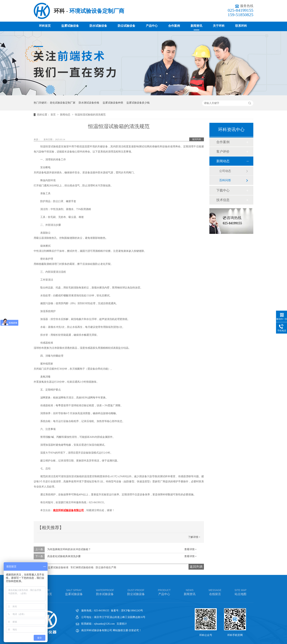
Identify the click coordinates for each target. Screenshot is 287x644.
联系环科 (241, 26)
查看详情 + (190, 549)
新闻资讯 (196, 26)
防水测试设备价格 (89, 103)
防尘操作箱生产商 (106, 567)
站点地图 (240, 592)
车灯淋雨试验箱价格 (82, 567)
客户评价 (223, 152)
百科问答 (225, 180)
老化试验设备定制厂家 (63, 103)
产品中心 (152, 26)
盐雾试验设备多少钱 (138, 103)
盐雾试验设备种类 (113, 103)
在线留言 (215, 592)
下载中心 (223, 190)
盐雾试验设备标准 (58, 567)
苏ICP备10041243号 (132, 611)
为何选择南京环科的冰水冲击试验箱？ (69, 549)
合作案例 (174, 26)
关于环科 (219, 26)
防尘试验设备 (126, 26)
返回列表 (197, 139)
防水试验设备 (98, 26)
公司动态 (225, 171)
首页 (53, 115)
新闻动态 (66, 115)
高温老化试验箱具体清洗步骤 (64, 556)
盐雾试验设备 (70, 26)
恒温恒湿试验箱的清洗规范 (90, 115)
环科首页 (45, 26)
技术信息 (223, 200)
